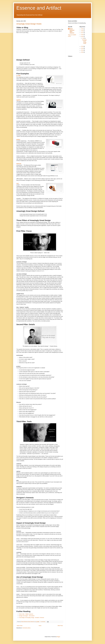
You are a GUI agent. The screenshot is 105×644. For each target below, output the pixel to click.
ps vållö (18, 76)
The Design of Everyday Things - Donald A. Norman (32, 618)
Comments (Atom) (26, 628)
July (83, 38)
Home (40, 626)
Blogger (58, 637)
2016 (82, 35)
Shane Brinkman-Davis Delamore (72, 31)
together (19, 100)
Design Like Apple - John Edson (27, 616)
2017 (82, 33)
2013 (82, 46)
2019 (82, 29)
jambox (18, 139)
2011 (82, 50)
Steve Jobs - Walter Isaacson (26, 614)
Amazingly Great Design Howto (29, 24)
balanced (19, 164)
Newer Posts (20, 626)
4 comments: (43, 622)
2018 (82, 31)
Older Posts (60, 626)
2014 (82, 37)
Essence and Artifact (39, 8)
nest (18, 183)
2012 (82, 48)
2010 (82, 52)
